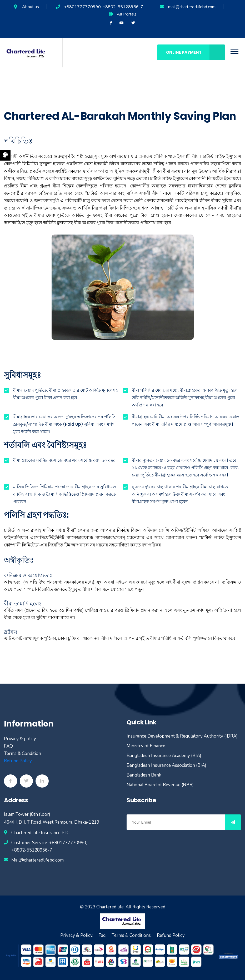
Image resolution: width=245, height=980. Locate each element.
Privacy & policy (20, 739)
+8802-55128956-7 (32, 850)
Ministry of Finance (146, 746)
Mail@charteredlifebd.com (37, 860)
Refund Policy (18, 761)
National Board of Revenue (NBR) (160, 785)
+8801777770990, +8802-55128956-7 (104, 7)
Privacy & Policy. (77, 935)
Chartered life (110, 907)
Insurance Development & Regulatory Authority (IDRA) (182, 736)
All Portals (127, 14)
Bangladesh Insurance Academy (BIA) (164, 756)
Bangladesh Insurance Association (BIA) (166, 765)
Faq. (102, 935)
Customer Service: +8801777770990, (49, 843)
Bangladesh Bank (144, 775)
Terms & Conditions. (132, 935)
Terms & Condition (22, 753)
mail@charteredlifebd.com (192, 7)
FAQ (8, 746)
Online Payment (196, 52)
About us (31, 7)
